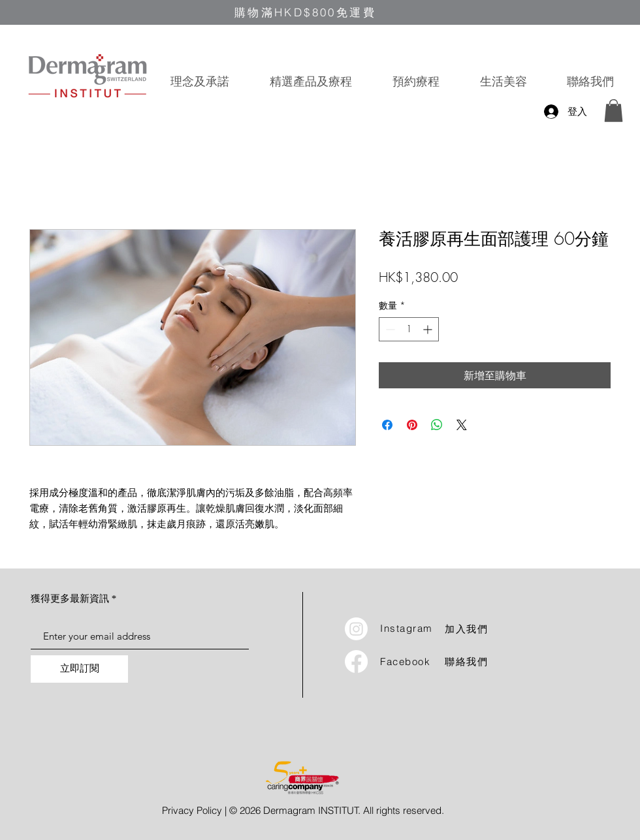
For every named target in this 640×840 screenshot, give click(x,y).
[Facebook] (356, 661)
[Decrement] (389, 329)
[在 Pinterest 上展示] (412, 425)
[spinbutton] (409, 329)
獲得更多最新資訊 (70, 599)
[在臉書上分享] (387, 425)
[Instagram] (356, 629)
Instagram (407, 628)
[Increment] (429, 329)
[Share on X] (462, 425)
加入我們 (466, 630)
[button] (311, 81)
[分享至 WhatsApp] (437, 425)
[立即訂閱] (79, 669)
